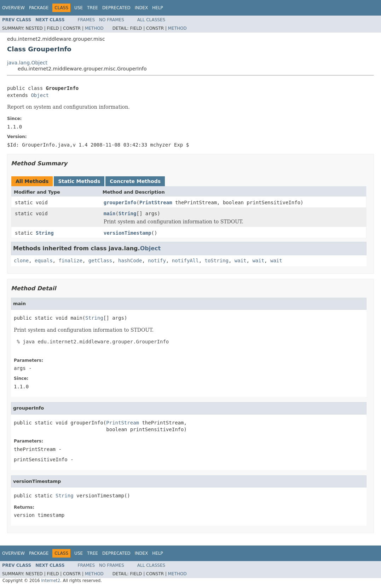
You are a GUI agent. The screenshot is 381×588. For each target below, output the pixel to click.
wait (241, 261)
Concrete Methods (135, 181)
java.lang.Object (27, 63)
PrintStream (156, 202)
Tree (93, 8)
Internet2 (51, 581)
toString (217, 261)
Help (158, 8)
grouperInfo (120, 202)
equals (44, 261)
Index (142, 8)
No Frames (112, 20)
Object (40, 95)
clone (21, 261)
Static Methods (79, 181)
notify (157, 261)
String (128, 213)
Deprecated (116, 8)
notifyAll (185, 261)
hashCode (130, 261)
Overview (13, 8)
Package (39, 8)
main (110, 213)
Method (94, 28)
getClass (100, 261)
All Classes (151, 20)
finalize (70, 261)
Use (79, 8)
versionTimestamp (128, 233)
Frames (86, 20)
